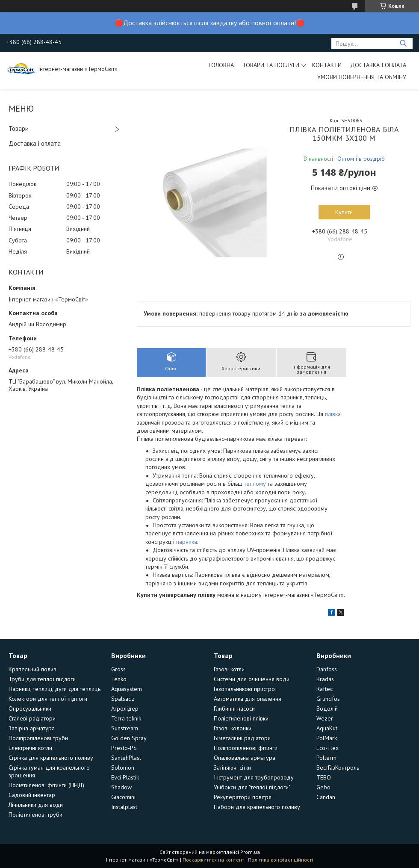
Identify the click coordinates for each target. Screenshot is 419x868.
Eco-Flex (328, 748)
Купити (344, 212)
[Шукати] (403, 43)
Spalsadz (123, 699)
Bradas (325, 679)
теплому (255, 484)
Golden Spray (129, 738)
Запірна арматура (32, 728)
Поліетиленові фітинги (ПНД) (46, 785)
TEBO (324, 777)
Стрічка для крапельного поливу (51, 758)
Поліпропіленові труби (38, 738)
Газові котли (229, 669)
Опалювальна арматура (245, 758)
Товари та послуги (271, 65)
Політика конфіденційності (280, 860)
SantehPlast (126, 758)
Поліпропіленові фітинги (246, 748)
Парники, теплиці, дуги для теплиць (55, 689)
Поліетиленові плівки (241, 718)
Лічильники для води (36, 805)
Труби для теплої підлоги (42, 679)
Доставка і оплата (378, 65)
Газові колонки (233, 728)
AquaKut (327, 728)
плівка (333, 414)
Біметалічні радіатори (242, 738)
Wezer (325, 718)
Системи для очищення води (252, 679)
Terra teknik (126, 718)
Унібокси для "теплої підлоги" (252, 787)
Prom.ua (250, 852)
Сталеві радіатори (32, 718)
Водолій (327, 709)
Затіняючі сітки (232, 768)
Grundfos (328, 699)
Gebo (323, 787)
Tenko (119, 679)
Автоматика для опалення (248, 699)
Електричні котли (30, 748)
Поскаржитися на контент (213, 860)
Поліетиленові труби (35, 815)
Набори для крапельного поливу (257, 807)
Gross (118, 669)
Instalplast (124, 807)
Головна (221, 65)
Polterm (326, 758)
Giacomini (123, 797)
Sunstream (125, 728)
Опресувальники (30, 709)
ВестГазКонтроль (338, 768)
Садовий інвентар (32, 795)
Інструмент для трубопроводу (254, 777)
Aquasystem (127, 689)
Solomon (123, 768)
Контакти (327, 65)
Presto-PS (124, 748)
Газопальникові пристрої (245, 689)
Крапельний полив (32, 669)
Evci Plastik (125, 777)
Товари (19, 128)
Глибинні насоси (234, 709)
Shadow (121, 787)
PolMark (327, 738)
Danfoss (327, 669)
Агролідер (125, 709)
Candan (326, 797)
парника (187, 542)
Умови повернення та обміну (362, 77)
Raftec (325, 689)
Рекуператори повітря (243, 797)
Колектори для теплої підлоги (48, 699)
